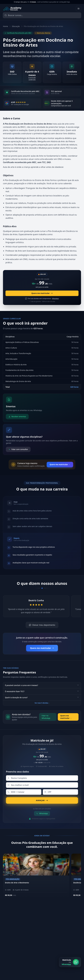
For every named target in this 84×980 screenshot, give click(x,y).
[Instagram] (47, 950)
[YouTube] (59, 950)
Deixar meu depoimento (42, 625)
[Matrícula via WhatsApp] (70, 972)
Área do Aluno (52, 939)
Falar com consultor (18, 449)
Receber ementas (17, 416)
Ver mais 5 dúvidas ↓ (42, 703)
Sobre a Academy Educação (57, 919)
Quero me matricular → (60, 464)
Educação (16, 26)
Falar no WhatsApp (46, 717)
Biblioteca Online (53, 943)
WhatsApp (42, 813)
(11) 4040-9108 (11, 939)
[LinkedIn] (53, 950)
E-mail (7, 978)
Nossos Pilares (52, 923)
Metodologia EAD (53, 927)
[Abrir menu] (79, 9)
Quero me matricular (42, 293)
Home (5, 26)
